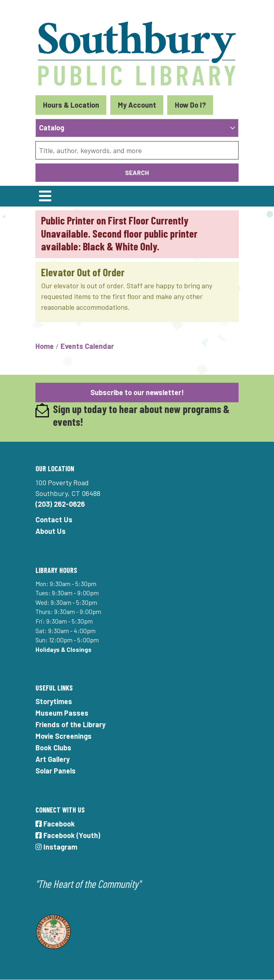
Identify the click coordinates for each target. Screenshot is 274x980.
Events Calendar (87, 346)
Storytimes (54, 701)
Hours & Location (71, 105)
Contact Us (54, 520)
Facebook (55, 824)
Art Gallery (53, 759)
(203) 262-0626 (60, 504)
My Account (137, 105)
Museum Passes (62, 713)
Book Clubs (53, 748)
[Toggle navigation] (45, 196)
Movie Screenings (64, 736)
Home (45, 346)
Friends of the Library (70, 724)
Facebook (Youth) (68, 835)
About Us (51, 531)
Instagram (56, 847)
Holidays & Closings (64, 649)
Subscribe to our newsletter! (137, 392)
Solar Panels (56, 771)
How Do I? (190, 105)
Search (137, 172)
